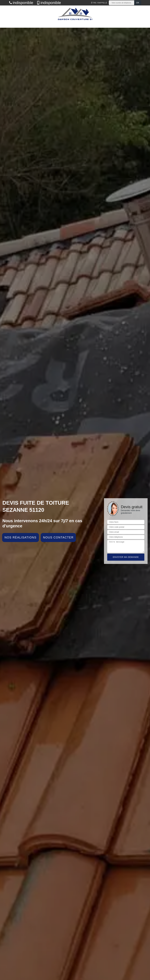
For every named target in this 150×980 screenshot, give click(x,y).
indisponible (21, 3)
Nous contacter (58, 538)
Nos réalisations (21, 538)
